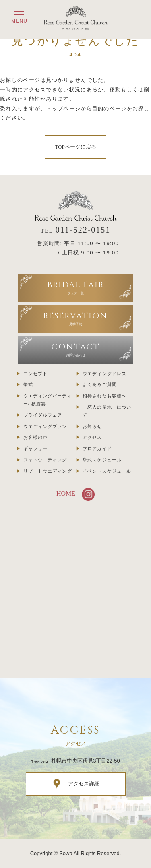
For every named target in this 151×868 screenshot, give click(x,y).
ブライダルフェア (43, 415)
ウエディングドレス (104, 374)
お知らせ (92, 426)
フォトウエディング (45, 460)
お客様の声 (36, 437)
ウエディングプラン (45, 426)
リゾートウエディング (48, 471)
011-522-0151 (83, 230)
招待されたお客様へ (104, 396)
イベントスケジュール (107, 471)
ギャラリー (36, 448)
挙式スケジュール (102, 460)
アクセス (92, 437)
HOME (66, 493)
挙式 (28, 384)
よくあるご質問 (100, 384)
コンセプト (36, 374)
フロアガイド (97, 448)
